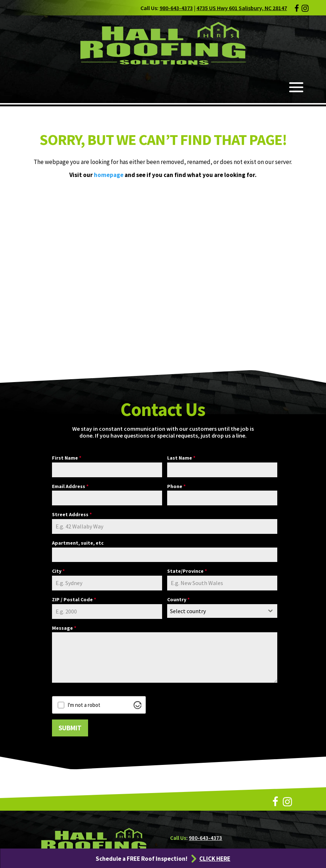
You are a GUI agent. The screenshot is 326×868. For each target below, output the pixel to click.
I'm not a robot (84, 705)
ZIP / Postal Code (74, 599)
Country (178, 599)
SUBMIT (70, 728)
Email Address (70, 486)
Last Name (181, 458)
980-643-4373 (176, 8)
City (58, 571)
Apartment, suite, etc (78, 543)
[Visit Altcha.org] (138, 705)
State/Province (187, 571)
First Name (67, 458)
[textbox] (215, 611)
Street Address (72, 514)
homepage (109, 175)
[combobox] (222, 611)
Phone (176, 486)
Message (64, 628)
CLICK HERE (215, 859)
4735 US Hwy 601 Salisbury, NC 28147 (242, 8)
